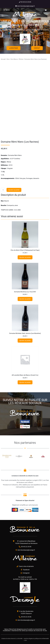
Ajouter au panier (14, 190)
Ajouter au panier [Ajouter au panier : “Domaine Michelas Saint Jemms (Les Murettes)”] (25, 340)
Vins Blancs (14, 59)
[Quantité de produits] (3, 190)
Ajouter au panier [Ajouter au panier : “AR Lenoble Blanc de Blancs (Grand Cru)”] (25, 382)
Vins (8, 59)
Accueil (3, 59)
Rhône (21, 59)
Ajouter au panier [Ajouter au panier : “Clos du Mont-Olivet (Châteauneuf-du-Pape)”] (25, 257)
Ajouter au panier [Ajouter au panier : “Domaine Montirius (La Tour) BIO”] (25, 299)
